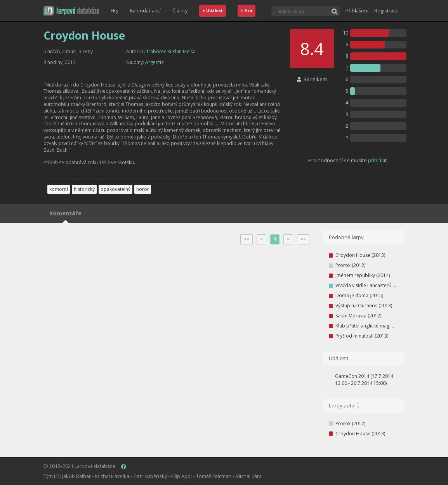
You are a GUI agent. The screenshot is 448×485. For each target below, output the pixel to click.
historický (84, 189)
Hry (115, 10)
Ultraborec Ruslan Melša (169, 51)
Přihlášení (357, 10)
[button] (71, 11)
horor (143, 189)
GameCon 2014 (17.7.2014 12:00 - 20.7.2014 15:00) (364, 380)
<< (247, 239)
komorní (59, 189)
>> (303, 239)
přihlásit (377, 160)
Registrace (386, 10)
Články (180, 10)
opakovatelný (115, 189)
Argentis (154, 62)
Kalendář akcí (145, 10)
